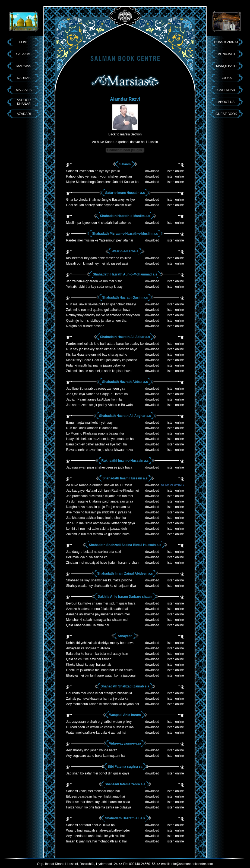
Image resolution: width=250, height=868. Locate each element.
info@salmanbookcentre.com (192, 864)
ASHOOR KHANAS (24, 102)
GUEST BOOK (226, 114)
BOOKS (226, 78)
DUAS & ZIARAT (226, 42)
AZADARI (24, 114)
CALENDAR (226, 90)
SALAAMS (24, 54)
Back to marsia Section (125, 134)
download (152, 171)
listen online (175, 171)
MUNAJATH (226, 54)
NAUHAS (24, 78)
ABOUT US (226, 102)
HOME (24, 42)
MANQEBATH (226, 66)
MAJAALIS (24, 90)
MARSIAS (24, 66)
